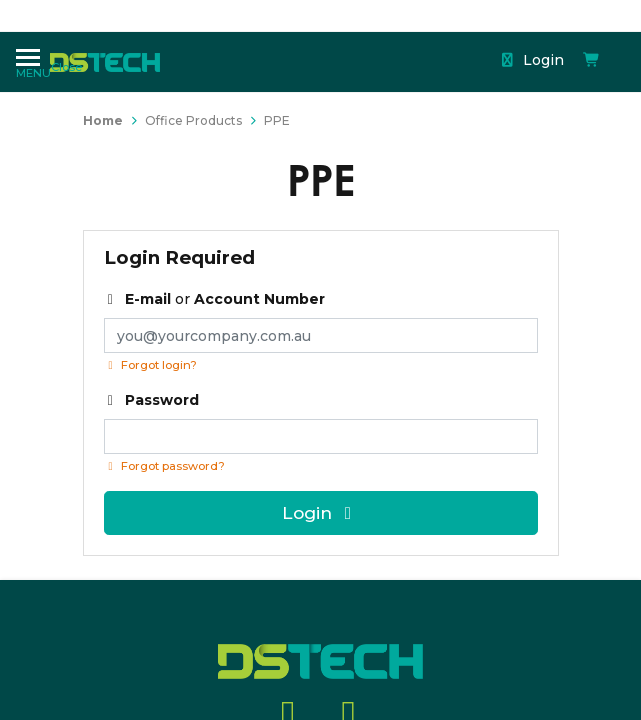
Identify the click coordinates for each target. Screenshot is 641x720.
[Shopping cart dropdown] (449, 43)
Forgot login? (150, 365)
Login (394, 43)
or (215, 299)
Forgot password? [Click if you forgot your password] (164, 466)
